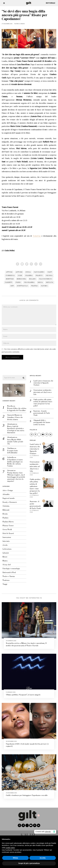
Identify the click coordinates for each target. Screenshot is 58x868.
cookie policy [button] (10, 848)
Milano (33, 279)
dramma (29, 276)
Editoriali (5, 509)
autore (19, 272)
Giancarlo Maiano (13, 414)
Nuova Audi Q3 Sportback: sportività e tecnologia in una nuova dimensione (15, 428)
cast (50, 272)
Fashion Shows (7, 520)
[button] (23, 376)
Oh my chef (6, 563)
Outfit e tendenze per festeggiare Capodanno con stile (27, 794)
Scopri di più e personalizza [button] (29, 863)
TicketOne (37, 236)
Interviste (5, 540)
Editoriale (51, 3)
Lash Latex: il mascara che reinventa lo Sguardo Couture (42, 381)
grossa (49, 276)
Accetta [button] (43, 858)
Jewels (4, 544)
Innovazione (6, 536)
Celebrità (5, 505)
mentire (10, 279)
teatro (34, 286)
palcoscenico (46, 279)
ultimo (44, 286)
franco (39, 276)
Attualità (5, 493)
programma (29, 282)
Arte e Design (7, 489)
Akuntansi (10, 423)
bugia (28, 272)
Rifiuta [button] (15, 858)
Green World (6, 528)
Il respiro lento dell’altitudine (12, 450)
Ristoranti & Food (8, 571)
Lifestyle (5, 552)
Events (4, 512)
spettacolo (22, 286)
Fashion (5, 516)
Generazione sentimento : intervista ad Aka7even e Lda (42, 391)
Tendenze (5, 579)
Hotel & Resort (7, 532)
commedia (10, 276)
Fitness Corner (7, 524)
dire (20, 276)
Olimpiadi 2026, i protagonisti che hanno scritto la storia (41, 421)
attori (9, 272)
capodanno (39, 272)
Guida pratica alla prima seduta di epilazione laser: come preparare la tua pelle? (42, 401)
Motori (4, 555)
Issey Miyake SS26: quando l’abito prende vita (14, 440)
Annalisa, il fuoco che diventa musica (14, 417)
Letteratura (6, 548)
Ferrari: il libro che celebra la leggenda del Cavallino (16, 408)
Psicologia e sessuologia (10, 567)
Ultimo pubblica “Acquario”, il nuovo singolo (23, 693)
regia (40, 282)
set (12, 286)
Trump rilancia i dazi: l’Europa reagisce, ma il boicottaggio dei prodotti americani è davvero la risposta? (15, 476)
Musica (4, 559)
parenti (9, 282)
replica (50, 282)
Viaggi (4, 583)
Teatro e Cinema (20, 24)
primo (18, 282)
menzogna (21, 279)
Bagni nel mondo (8, 497)
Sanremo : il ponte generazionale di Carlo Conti (41, 412)
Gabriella (10, 456)
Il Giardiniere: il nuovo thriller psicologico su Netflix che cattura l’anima (14, 461)
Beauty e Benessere (9, 501)
